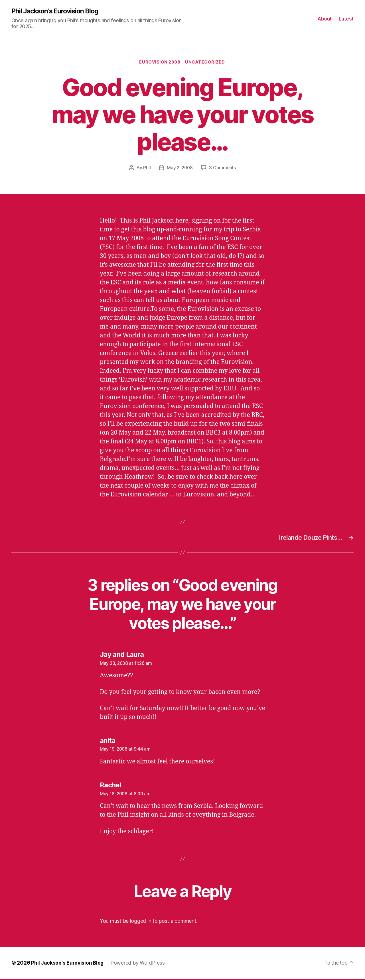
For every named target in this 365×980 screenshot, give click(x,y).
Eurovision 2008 (160, 63)
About (325, 19)
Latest (346, 19)
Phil (146, 168)
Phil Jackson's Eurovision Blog (57, 11)
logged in (141, 922)
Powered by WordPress (139, 964)
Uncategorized (206, 63)
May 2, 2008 (180, 168)
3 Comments (223, 168)
